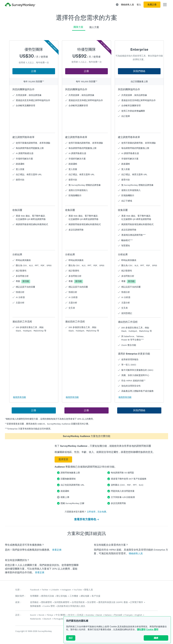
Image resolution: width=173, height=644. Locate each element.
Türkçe (50, 615)
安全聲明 (91, 602)
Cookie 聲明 (152, 629)
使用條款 (34, 602)
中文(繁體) (61, 615)
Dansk (99, 615)
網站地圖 (85, 596)
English (139, 615)
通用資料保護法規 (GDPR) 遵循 (113, 602)
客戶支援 (96, 596)
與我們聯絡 (139, 71)
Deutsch (47, 619)
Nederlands (36, 619)
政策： (19, 602)
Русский (118, 615)
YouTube (78, 590)
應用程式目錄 (48, 596)
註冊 (34, 71)
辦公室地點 (62, 596)
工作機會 (74, 596)
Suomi (33, 615)
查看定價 (57, 550)
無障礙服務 (35, 606)
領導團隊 (34, 596)
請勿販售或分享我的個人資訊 (71, 606)
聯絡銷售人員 (127, 5)
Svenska (90, 615)
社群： (19, 590)
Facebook (35, 590)
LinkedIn (55, 590)
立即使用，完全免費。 (98, 512)
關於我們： (21, 596)
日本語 (80, 615)
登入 (139, 5)
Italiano (108, 615)
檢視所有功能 (19, 397)
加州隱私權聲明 (62, 602)
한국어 (71, 615)
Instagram (66, 590)
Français (129, 615)
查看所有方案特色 (87, 519)
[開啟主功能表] (165, 5)
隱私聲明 (141, 629)
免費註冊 (152, 5)
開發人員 (88, 590)
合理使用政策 (78, 602)
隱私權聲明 (46, 602)
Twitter (45, 590)
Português (59, 619)
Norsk (41, 615)
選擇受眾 (63, 459)
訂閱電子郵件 (137, 602)
